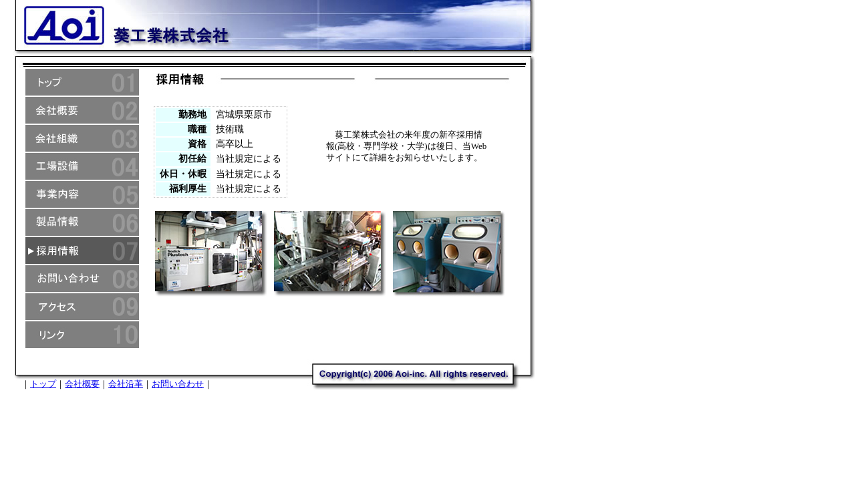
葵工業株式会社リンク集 (82, 335)
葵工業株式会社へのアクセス (82, 307)
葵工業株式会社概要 (82, 110)
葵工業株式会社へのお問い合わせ (82, 279)
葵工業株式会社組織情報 (82, 138)
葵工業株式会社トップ (82, 82)
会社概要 (82, 384)
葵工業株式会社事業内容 (82, 194)
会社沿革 (126, 384)
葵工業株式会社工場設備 (82, 166)
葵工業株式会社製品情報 (82, 222)
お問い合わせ (178, 384)
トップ (43, 384)
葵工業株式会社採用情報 (82, 251)
